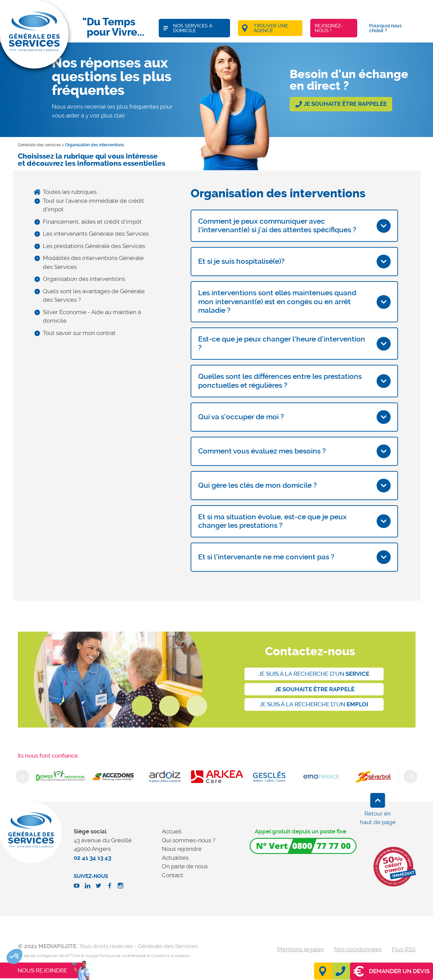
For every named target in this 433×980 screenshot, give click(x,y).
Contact (172, 875)
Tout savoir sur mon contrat (79, 333)
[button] (14, 956)
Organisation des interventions (84, 279)
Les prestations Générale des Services (94, 246)
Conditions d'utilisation (171, 956)
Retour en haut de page (378, 818)
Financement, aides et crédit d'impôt (92, 222)
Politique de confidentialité (123, 956)
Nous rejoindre (182, 849)
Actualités (175, 858)
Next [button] (410, 777)
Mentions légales (300, 949)
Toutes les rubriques (70, 192)
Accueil (172, 831)
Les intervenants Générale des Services (96, 234)
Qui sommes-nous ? (189, 840)
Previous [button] (23, 777)
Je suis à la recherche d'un (314, 674)
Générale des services (39, 145)
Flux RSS (404, 949)
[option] (61, 777)
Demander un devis (392, 971)
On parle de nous (185, 866)
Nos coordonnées (358, 949)
